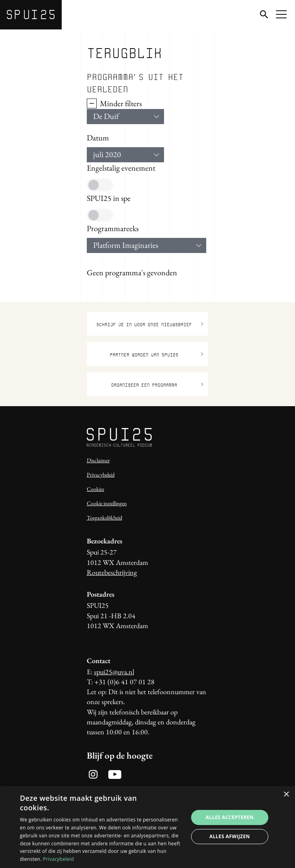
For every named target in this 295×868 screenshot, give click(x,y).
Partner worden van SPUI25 (157, 354)
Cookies (96, 489)
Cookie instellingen (107, 503)
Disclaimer (98, 460)
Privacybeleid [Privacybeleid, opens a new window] (59, 859)
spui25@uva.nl (114, 672)
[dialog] (147, 827)
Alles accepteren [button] (230, 817)
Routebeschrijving (112, 572)
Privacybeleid (101, 475)
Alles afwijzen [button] (230, 836)
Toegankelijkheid (105, 518)
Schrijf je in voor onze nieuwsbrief (150, 324)
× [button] (286, 795)
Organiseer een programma (157, 384)
